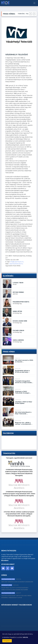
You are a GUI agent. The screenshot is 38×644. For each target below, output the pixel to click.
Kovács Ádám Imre (20, 321)
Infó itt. (25, 637)
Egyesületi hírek (7, 585)
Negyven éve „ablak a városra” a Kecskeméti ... (24, 423)
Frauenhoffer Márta (21, 302)
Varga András (18, 340)
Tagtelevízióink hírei (8, 579)
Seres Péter (17, 311)
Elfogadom (7, 641)
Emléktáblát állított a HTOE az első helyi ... (22, 371)
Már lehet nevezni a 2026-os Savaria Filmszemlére (17, 582)
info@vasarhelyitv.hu (17, 262)
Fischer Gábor (18, 331)
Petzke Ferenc (18, 292)
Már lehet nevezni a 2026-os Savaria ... (24, 361)
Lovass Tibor (18, 283)
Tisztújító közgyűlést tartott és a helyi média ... (24, 382)
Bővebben (5, 560)
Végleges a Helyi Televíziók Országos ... (23, 392)
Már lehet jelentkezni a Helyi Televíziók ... (23, 413)
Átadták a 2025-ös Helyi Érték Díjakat (24, 403)
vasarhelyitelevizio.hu (16, 264)
